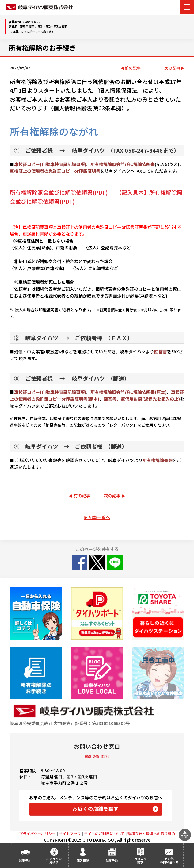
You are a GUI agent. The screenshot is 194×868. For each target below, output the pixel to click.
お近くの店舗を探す (95, 808)
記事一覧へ (99, 517)
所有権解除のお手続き (42, 48)
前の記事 (133, 68)
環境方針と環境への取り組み (151, 833)
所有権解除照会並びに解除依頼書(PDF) (59, 192)
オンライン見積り (54, 860)
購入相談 (83, 860)
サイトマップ (70, 833)
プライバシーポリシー (37, 833)
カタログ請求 (140, 860)
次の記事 (172, 68)
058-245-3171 (97, 756)
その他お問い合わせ (169, 860)
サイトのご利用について (104, 833)
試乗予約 (25, 860)
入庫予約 (112, 860)
